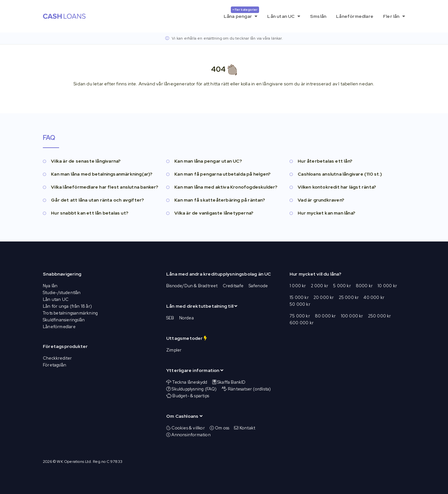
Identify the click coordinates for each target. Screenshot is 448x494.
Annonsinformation (188, 435)
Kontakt (245, 428)
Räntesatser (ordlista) (249, 389)
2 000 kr (320, 286)
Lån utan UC (284, 16)
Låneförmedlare (355, 16)
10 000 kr (387, 286)
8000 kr (364, 286)
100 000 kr (352, 316)
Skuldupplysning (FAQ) (194, 389)
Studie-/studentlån (62, 293)
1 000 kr (298, 286)
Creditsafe (233, 286)
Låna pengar (242, 13)
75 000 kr (300, 316)
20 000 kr (324, 297)
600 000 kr (302, 323)
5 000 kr (342, 286)
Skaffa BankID (231, 382)
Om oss (220, 428)
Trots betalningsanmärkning (70, 313)
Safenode (258, 286)
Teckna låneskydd (190, 382)
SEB (170, 318)
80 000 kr (325, 316)
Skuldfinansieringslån (64, 320)
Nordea (187, 318)
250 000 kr (380, 316)
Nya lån (50, 286)
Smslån (318, 16)
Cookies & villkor (186, 428)
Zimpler (174, 350)
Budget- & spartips (191, 396)
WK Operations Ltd (74, 462)
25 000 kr (349, 297)
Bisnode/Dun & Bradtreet (192, 286)
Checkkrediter (57, 358)
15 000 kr (299, 297)
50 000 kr (300, 304)
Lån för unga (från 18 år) (67, 306)
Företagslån (55, 365)
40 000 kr (374, 297)
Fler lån (394, 16)
